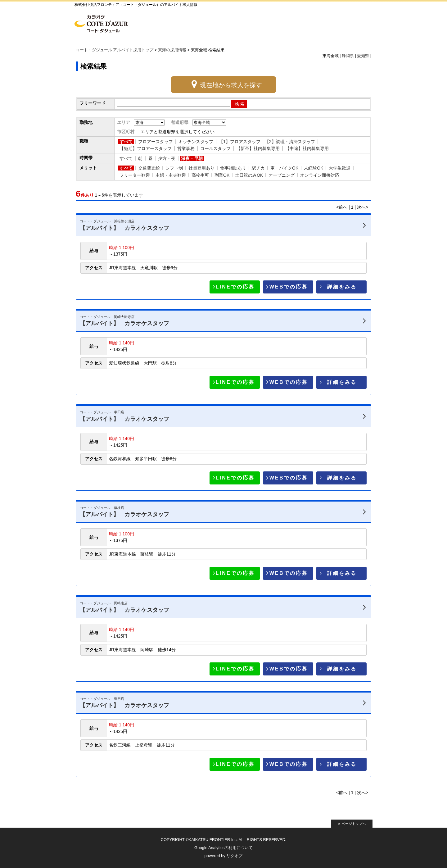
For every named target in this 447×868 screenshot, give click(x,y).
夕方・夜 (167, 158)
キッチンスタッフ (196, 142)
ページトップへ (354, 824)
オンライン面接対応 (320, 175)
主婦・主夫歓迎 (171, 175)
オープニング (282, 175)
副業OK (222, 175)
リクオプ (234, 856)
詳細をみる (342, 287)
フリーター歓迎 (135, 175)
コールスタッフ (215, 148)
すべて (126, 142)
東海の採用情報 (172, 50)
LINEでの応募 (235, 287)
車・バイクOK (284, 168)
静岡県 (348, 56)
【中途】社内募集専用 (307, 148)
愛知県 (363, 56)
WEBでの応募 (289, 287)
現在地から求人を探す (231, 85)
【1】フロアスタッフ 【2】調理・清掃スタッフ (267, 142)
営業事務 (186, 148)
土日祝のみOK (249, 175)
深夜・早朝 (192, 158)
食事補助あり (233, 168)
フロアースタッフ (156, 142)
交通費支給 (149, 168)
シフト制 (174, 168)
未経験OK (314, 168)
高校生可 (200, 175)
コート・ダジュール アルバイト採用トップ (115, 50)
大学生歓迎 (340, 168)
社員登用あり (201, 168)
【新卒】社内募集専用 (258, 148)
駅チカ (258, 168)
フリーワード (93, 103)
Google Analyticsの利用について (223, 848)
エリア (124, 122)
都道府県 (180, 122)
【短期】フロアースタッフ (146, 148)
